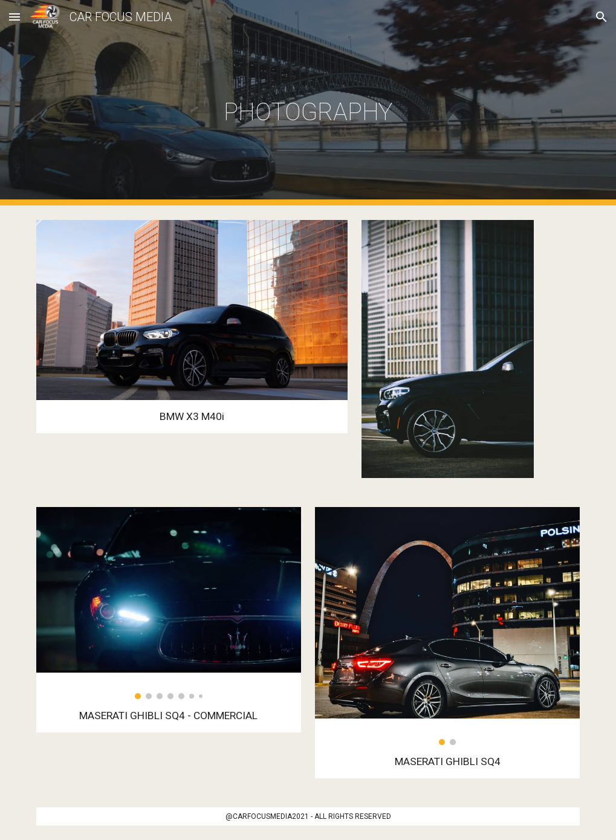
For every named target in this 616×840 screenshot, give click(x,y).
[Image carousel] (169, 603)
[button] (15, 17)
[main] (308, 103)
